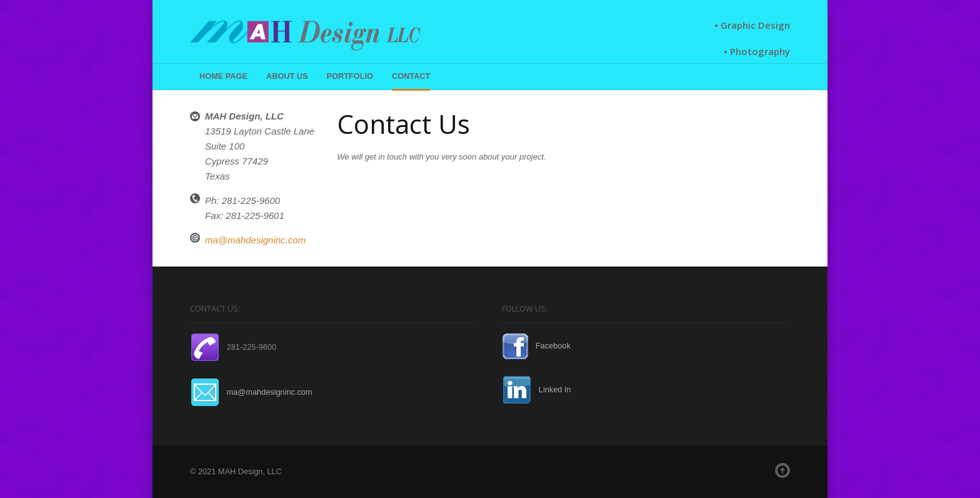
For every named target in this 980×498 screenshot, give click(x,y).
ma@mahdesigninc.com (255, 240)
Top (782, 470)
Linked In (536, 389)
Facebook (536, 346)
